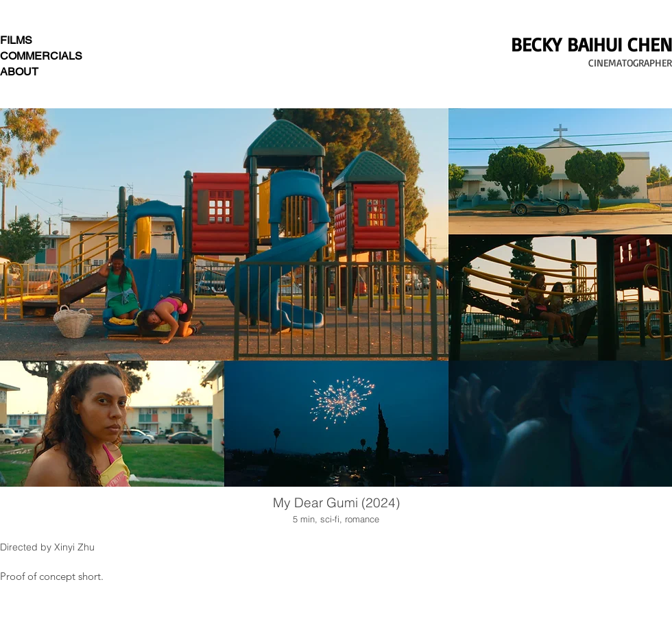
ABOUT (19, 72)
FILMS (16, 40)
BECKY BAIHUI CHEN (591, 44)
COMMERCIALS (41, 56)
